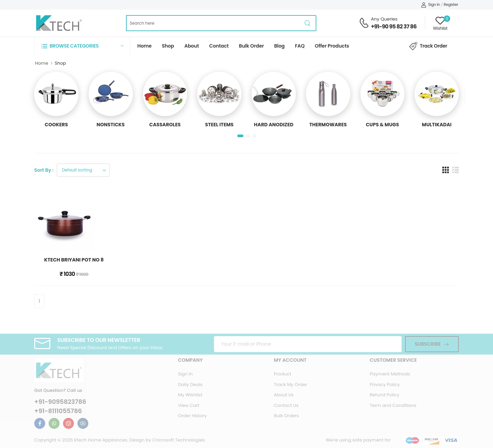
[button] (82, 46)
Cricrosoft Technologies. (179, 440)
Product (282, 374)
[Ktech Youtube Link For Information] (83, 423)
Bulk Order (251, 46)
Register (451, 4)
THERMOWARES (328, 125)
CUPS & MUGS (382, 125)
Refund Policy (385, 395)
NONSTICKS (111, 125)
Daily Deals (190, 385)
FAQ (300, 46)
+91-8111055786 (58, 411)
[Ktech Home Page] (59, 23)
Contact (219, 46)
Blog (280, 46)
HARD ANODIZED (274, 125)
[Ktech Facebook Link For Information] (40, 423)
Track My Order (290, 385)
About (192, 46)
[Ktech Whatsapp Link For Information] (54, 423)
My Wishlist (190, 395)
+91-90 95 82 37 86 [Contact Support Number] (394, 27)
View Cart (189, 405)
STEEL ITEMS (219, 125)
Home (144, 46)
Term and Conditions (393, 405)
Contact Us (286, 405)
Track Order (428, 46)
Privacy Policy (385, 385)
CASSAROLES (165, 125)
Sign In (431, 4)
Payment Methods (390, 374)
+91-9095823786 (60, 402)
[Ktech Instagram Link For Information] (68, 423)
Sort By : (44, 170)
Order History (192, 416)
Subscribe (428, 344)
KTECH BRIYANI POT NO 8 (74, 260)
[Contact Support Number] (364, 23)
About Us (284, 395)
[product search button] (308, 23)
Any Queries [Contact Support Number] (384, 19)
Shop (168, 46)
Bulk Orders (286, 416)
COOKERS (56, 125)
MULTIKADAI (437, 125)
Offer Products (332, 46)
